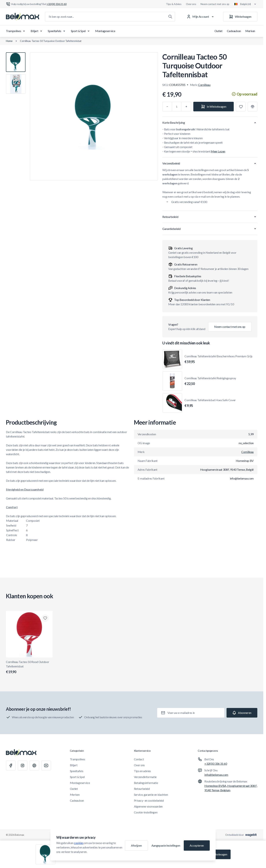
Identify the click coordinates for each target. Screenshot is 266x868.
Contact (139, 759)
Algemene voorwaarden (148, 806)
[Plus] (186, 107)
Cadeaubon (234, 31)
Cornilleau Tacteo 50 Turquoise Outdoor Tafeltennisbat (51, 41)
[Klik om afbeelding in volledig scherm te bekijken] (94, 116)
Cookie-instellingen (146, 812)
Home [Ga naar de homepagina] (9, 41)
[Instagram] (23, 765)
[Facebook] (11, 765)
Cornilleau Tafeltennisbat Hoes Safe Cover (210, 403)
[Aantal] (177, 107)
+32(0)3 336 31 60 (216, 764)
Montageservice (105, 31)
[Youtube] (46, 765)
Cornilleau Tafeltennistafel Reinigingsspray (210, 381)
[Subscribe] (242, 713)
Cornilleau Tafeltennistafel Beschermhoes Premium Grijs (218, 359)
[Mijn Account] (201, 17)
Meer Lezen (218, 151)
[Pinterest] (34, 765)
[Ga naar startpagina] (23, 17)
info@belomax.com (216, 775)
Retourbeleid (142, 789)
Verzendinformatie (145, 777)
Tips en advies (142, 771)
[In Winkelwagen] (214, 107)
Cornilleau (204, 85)
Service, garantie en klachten (151, 795)
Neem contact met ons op (215, 4)
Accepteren (197, 845)
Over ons (191, 4)
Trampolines (16, 31)
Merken (250, 31)
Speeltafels (57, 31)
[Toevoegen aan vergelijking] (253, 107)
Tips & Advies (174, 4)
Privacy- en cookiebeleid (149, 800)
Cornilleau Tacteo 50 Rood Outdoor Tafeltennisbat (29, 667)
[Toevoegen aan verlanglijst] (241, 107)
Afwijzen (136, 845)
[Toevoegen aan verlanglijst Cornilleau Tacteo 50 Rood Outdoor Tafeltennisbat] (45, 618)
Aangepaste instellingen (166, 845)
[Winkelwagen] (240, 17)
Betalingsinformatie (146, 783)
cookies (79, 843)
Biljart (37, 31)
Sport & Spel (81, 31)
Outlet (218, 31)
